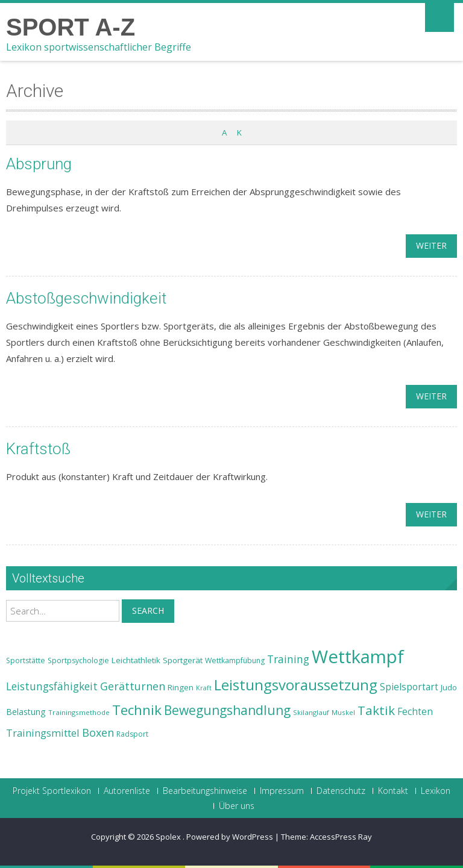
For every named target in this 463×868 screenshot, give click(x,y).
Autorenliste (127, 791)
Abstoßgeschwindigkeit (86, 298)
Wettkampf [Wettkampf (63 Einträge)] (358, 657)
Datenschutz (341, 791)
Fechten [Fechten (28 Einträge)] (415, 712)
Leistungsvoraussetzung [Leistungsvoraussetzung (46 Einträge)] (296, 685)
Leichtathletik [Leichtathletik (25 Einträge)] (136, 660)
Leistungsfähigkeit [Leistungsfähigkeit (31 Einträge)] (52, 686)
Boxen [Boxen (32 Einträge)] (98, 732)
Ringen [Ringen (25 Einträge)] (181, 687)
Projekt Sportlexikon (52, 791)
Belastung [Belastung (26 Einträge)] (26, 712)
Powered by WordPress (230, 837)
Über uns (237, 806)
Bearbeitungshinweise (205, 791)
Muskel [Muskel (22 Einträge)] (343, 712)
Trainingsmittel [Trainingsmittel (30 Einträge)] (43, 733)
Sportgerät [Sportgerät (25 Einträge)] (183, 660)
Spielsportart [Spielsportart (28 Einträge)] (409, 687)
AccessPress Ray (341, 837)
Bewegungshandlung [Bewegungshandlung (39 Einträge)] (227, 710)
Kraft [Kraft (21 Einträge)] (204, 688)
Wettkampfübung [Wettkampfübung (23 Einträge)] (235, 660)
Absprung (39, 164)
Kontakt (393, 791)
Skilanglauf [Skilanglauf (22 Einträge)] (311, 712)
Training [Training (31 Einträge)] (288, 659)
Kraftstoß (38, 449)
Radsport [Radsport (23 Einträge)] (132, 734)
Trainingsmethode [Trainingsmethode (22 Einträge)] (79, 712)
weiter (431, 245)
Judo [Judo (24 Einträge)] (449, 687)
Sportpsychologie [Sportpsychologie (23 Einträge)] (78, 660)
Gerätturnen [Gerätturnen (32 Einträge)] (133, 686)
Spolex (169, 837)
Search (148, 610)
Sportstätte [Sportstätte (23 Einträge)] (26, 660)
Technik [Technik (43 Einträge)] (137, 710)
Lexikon (436, 791)
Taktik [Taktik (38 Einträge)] (376, 710)
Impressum (282, 791)
